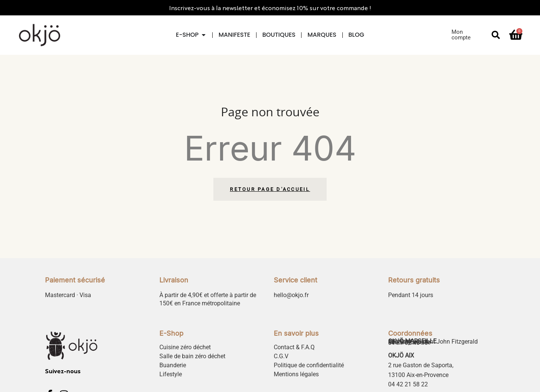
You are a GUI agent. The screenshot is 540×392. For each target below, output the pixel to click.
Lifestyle (171, 374)
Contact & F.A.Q (294, 347)
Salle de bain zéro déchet (192, 356)
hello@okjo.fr (291, 295)
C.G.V (281, 356)
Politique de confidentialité (309, 365)
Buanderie (173, 365)
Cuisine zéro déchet (185, 347)
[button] (496, 35)
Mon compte (461, 35)
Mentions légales (296, 374)
